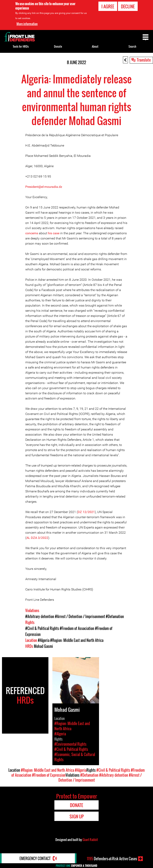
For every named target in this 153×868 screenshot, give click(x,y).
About (95, 46)
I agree (108, 6)
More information (27, 24)
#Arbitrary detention (40, 616)
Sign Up (77, 816)
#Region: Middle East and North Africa (77, 640)
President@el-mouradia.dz (44, 187)
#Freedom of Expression (49, 775)
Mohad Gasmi (43, 646)
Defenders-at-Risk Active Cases (112, 859)
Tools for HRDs (21, 46)
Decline (128, 6)
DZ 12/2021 (86, 512)
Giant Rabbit (90, 840)
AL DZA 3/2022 (37, 538)
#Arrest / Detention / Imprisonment (80, 616)
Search (132, 46)
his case (54, 233)
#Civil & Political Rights (42, 628)
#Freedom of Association (77, 628)
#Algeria (44, 640)
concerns (32, 233)
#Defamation (115, 616)
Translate (144, 60)
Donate (58, 46)
